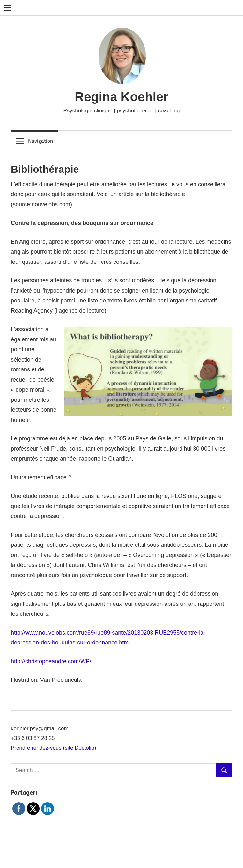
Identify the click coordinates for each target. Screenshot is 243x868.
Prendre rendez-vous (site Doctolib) (53, 748)
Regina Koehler (121, 97)
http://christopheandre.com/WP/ (51, 661)
